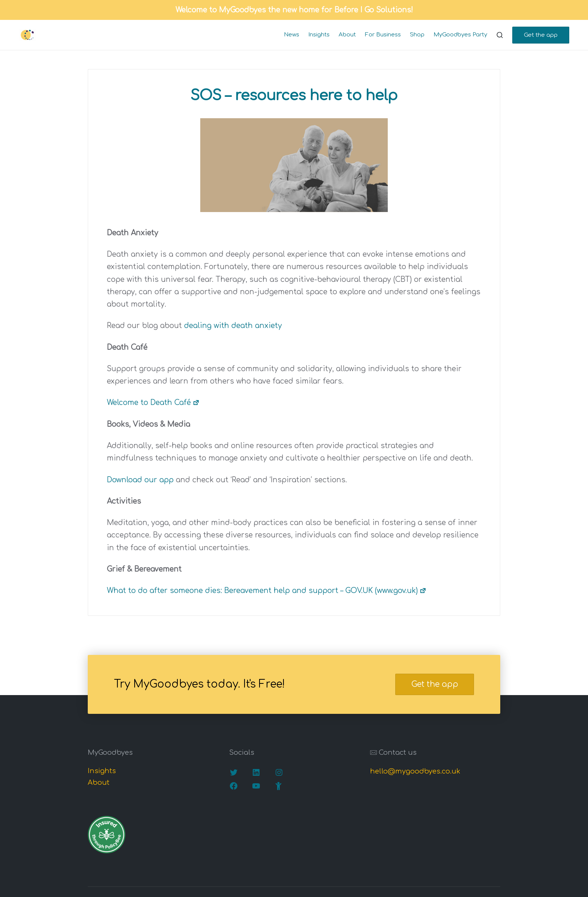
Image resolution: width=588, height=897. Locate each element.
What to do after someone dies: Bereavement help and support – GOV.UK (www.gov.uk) (267, 591)
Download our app (140, 480)
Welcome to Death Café (153, 403)
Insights (102, 771)
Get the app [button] (435, 684)
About (99, 783)
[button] (541, 35)
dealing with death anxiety (233, 326)
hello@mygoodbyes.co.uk (415, 771)
